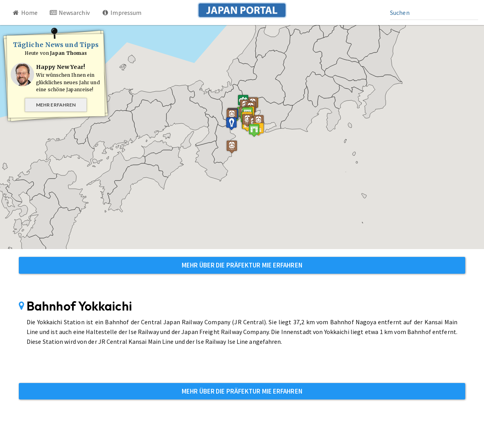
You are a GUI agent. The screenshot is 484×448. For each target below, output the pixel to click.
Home (25, 13)
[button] (254, 130)
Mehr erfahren (56, 105)
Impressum (122, 13)
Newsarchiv (70, 13)
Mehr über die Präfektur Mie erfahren (242, 265)
